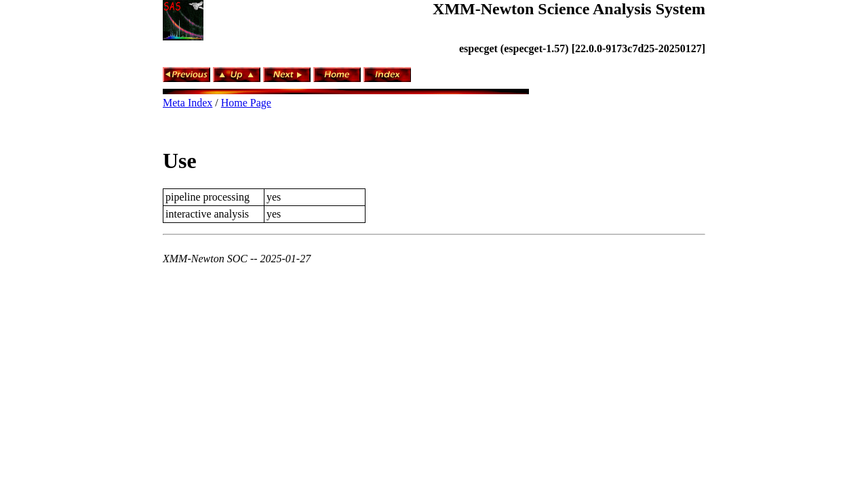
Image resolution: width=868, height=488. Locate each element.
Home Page (246, 103)
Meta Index (188, 103)
